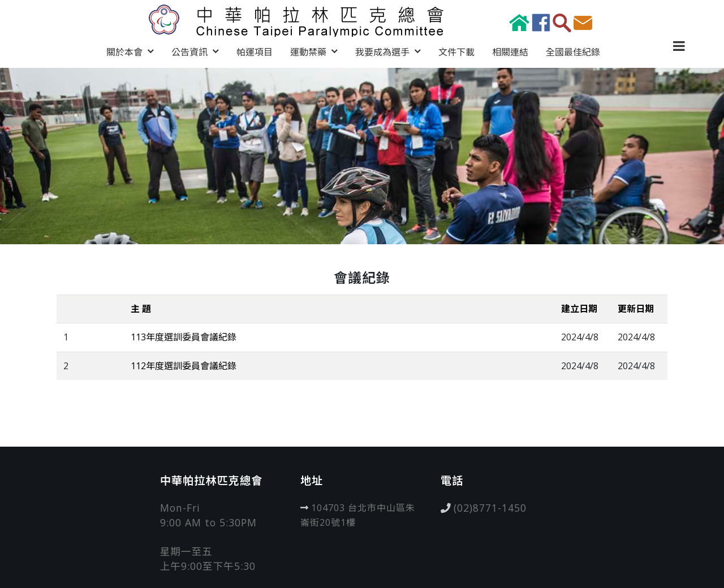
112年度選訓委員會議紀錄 (184, 366)
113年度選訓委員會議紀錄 (184, 337)
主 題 (141, 309)
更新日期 (636, 309)
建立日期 (579, 309)
